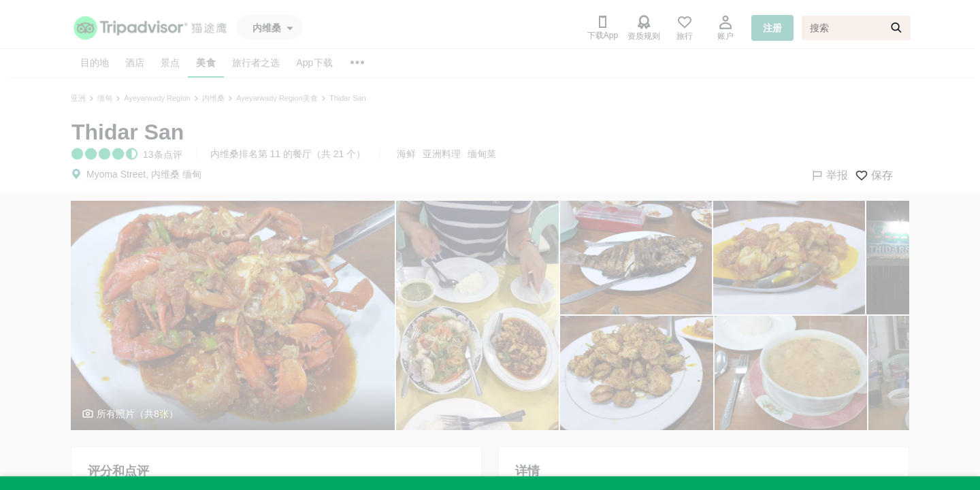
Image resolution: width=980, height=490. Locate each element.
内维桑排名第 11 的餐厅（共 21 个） (288, 154)
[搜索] (856, 28)
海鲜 (406, 154)
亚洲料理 (442, 154)
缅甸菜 (482, 154)
